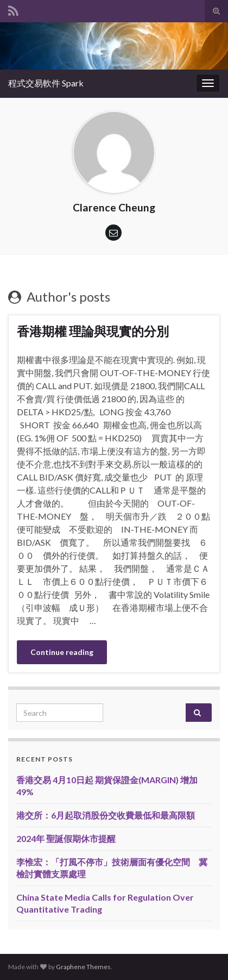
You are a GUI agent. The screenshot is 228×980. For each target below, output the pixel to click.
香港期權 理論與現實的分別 (93, 331)
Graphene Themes (83, 967)
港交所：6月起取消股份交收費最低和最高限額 (106, 815)
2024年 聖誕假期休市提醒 (66, 838)
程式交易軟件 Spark (46, 83)
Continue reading (62, 652)
